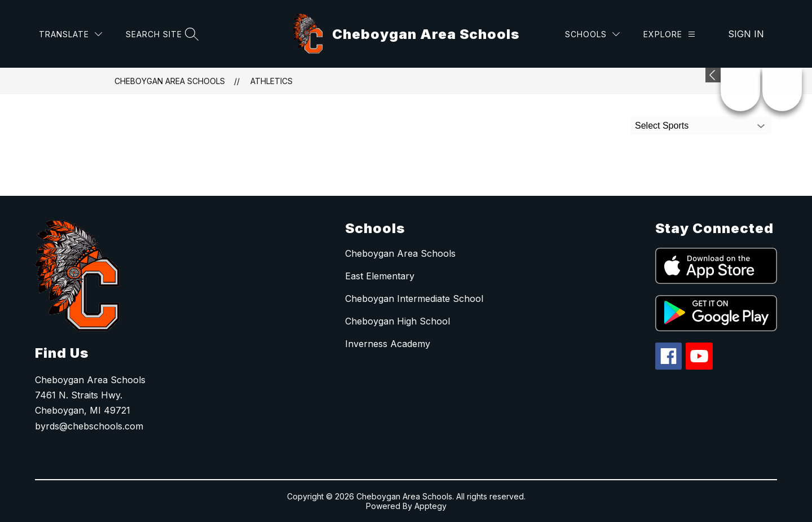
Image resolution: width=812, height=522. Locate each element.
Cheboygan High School (398, 321)
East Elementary (380, 276)
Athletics (272, 81)
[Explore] (669, 34)
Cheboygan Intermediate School (414, 299)
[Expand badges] (713, 75)
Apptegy (431, 506)
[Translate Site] (70, 34)
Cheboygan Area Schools (170, 81)
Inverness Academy (388, 344)
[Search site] (161, 34)
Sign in (746, 34)
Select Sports (662, 126)
